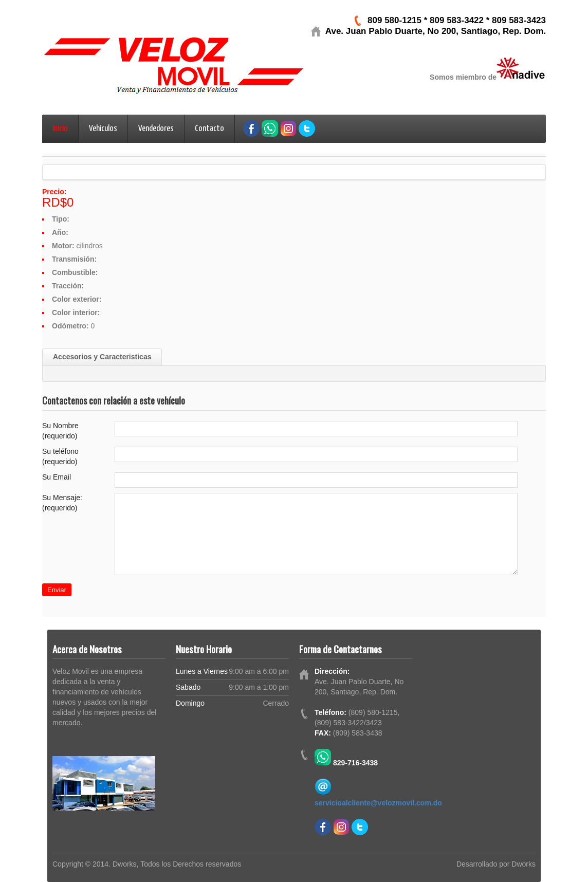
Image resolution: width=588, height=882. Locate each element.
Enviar (57, 590)
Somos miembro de (463, 77)
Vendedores (156, 129)
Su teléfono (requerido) (60, 456)
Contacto (209, 129)
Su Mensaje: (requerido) (62, 503)
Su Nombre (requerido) (60, 431)
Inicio (60, 129)
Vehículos (103, 129)
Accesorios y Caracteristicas (102, 357)
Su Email (57, 477)
